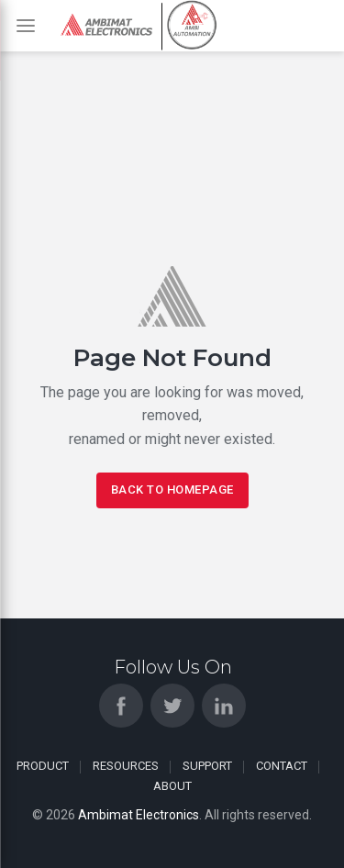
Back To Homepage (172, 490)
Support (207, 766)
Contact (282, 766)
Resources (126, 766)
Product (43, 766)
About (172, 786)
